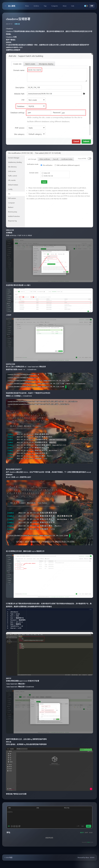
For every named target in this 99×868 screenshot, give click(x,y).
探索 (92, 6)
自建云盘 (17, 24)
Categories (55, 6)
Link (73, 6)
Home (27, 6)
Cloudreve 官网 (11, 37)
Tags (45, 6)
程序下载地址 (11, 40)
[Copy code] (91, 609)
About (65, 6)
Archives (36, 6)
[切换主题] (86, 6)
